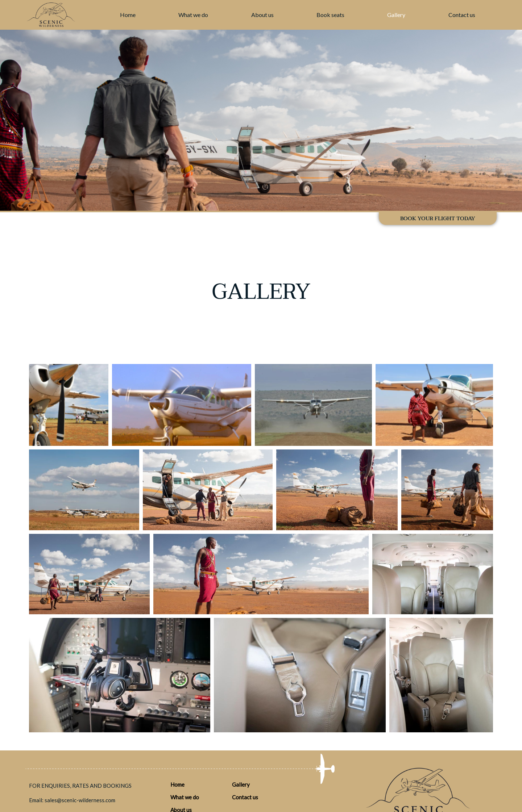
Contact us (462, 15)
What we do (193, 15)
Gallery (396, 15)
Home (128, 15)
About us (262, 15)
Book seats (330, 15)
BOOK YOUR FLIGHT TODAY (438, 218)
